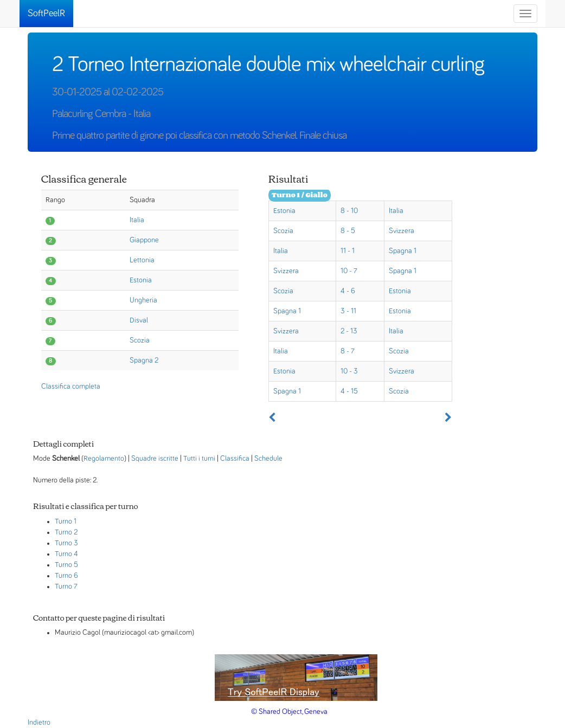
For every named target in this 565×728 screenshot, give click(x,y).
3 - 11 (348, 311)
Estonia (141, 280)
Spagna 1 (403, 251)
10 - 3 (349, 371)
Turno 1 (66, 521)
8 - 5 (348, 231)
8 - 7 (348, 351)
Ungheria (143, 300)
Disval (139, 320)
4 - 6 (348, 291)
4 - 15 (349, 391)
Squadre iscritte (155, 459)
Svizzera (402, 231)
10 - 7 (349, 271)
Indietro (39, 723)
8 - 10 (349, 211)
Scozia (140, 340)
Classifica (235, 459)
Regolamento (104, 459)
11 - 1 (348, 251)
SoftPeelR (46, 14)
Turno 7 (66, 587)
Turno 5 (66, 565)
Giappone (144, 240)
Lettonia (142, 260)
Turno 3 (66, 543)
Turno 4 (66, 554)
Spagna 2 (144, 360)
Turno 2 (66, 532)
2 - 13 (349, 331)
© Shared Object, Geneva (289, 712)
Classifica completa (71, 386)
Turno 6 (66, 576)
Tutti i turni (199, 459)
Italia (137, 220)
